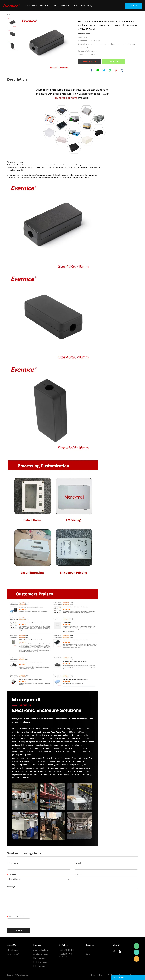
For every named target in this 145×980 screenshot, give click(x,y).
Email (78, 863)
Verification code (15, 916)
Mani (137, 952)
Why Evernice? (13, 954)
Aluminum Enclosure (41, 950)
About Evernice (13, 950)
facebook (92, 70)
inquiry (134, 6)
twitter (104, 70)
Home (27, 6)
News (88, 954)
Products (35, 6)
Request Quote (89, 61)
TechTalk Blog (86, 6)
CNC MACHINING (67, 950)
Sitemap (133, 975)
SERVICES (54, 6)
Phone (78, 875)
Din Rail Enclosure (40, 962)
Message (11, 887)
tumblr (122, 70)
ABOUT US (44, 6)
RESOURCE (65, 6)
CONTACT (75, 6)
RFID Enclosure (39, 966)
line (98, 70)
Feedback (111, 975)
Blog (87, 950)
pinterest (116, 70)
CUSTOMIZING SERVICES (66, 955)
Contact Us (113, 61)
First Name (13, 863)
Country (11, 875)
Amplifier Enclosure (41, 954)
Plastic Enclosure (40, 958)
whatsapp (110, 70)
